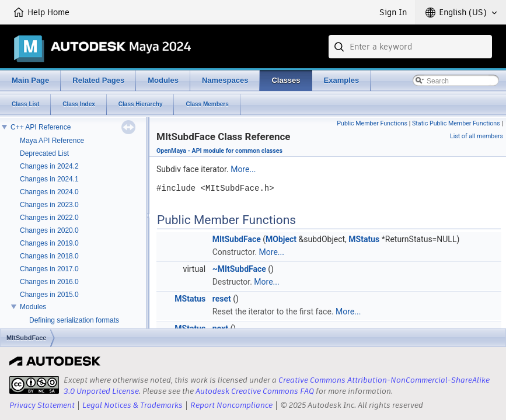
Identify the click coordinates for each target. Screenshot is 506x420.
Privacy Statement (42, 405)
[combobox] (410, 47)
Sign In (393, 12)
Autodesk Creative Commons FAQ (255, 391)
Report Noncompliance (231, 405)
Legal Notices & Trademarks (132, 405)
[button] (461, 12)
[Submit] (340, 47)
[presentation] (34, 385)
